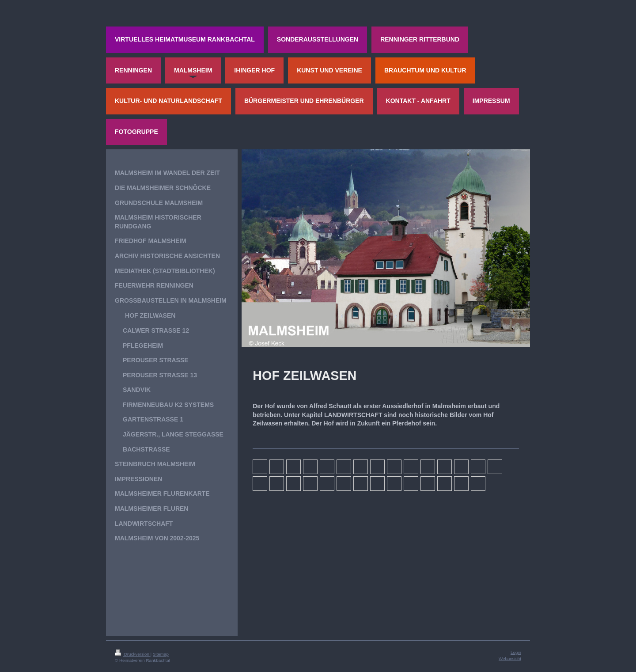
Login (516, 652)
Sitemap (161, 654)
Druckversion (133, 654)
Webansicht (510, 659)
